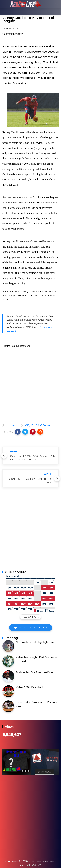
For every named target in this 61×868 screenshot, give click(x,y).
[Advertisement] (30, 378)
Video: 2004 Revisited (29, 679)
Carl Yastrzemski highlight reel (35, 634)
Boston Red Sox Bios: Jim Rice (34, 664)
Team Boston (33, 857)
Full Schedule (30, 609)
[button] (18, 424)
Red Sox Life (34, 853)
